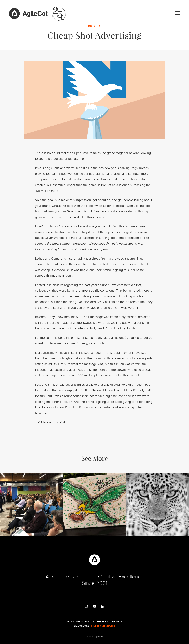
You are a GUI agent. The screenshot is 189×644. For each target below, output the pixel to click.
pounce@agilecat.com (103, 626)
